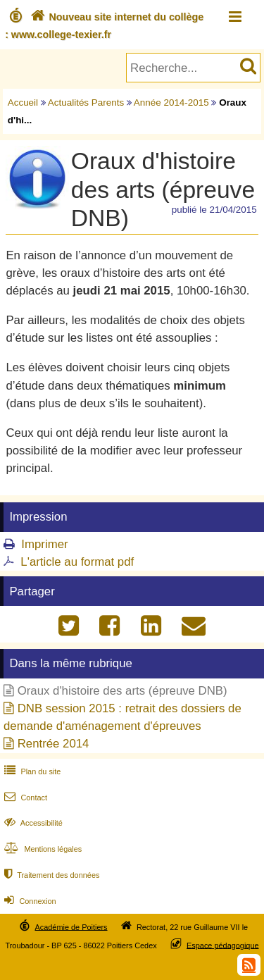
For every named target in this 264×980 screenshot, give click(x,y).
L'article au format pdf (77, 562)
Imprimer (44, 544)
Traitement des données (50, 875)
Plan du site (31, 771)
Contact (24, 798)
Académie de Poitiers (71, 926)
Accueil (23, 103)
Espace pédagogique (223, 945)
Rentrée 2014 (54, 744)
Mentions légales (42, 849)
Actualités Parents (86, 103)
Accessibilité (32, 823)
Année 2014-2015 (171, 103)
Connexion (29, 901)
